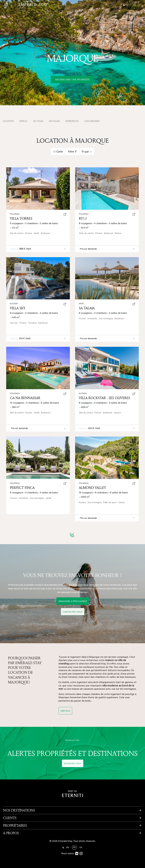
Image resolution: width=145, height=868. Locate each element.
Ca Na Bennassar (25, 398)
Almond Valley (92, 488)
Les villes (38, 121)
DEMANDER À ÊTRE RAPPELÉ (73, 601)
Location (8, 121)
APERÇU (23, 121)
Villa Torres (21, 218)
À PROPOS (11, 833)
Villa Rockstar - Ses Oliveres (104, 398)
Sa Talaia (87, 308)
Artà (81, 304)
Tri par (85, 152)
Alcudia (14, 304)
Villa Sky (18, 308)
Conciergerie (92, 121)
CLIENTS (10, 818)
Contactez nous (73, 612)
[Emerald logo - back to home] (26, 5)
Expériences (72, 121)
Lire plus (65, 711)
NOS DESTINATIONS (19, 810)
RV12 (83, 218)
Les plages (54, 121)
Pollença (15, 483)
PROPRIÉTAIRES (15, 825)
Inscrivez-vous (73, 763)
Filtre (71, 152)
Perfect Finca (22, 488)
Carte (60, 152)
